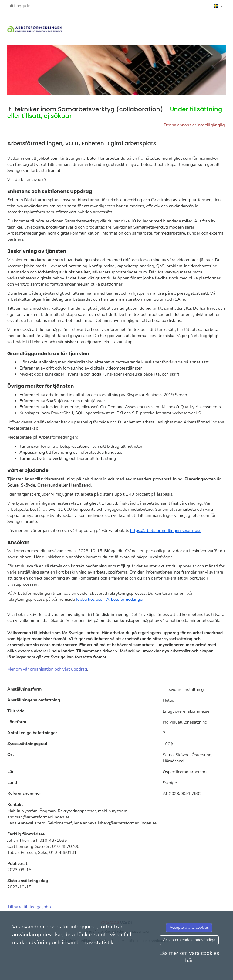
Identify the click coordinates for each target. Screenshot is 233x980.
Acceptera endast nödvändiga (189, 940)
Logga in (20, 6)
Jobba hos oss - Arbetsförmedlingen (110, 599)
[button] (218, 6)
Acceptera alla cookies (189, 928)
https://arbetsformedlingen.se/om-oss (166, 531)
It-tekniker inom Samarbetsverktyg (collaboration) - (115, 112)
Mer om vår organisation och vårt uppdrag (47, 669)
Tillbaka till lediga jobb (29, 907)
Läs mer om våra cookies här (189, 957)
